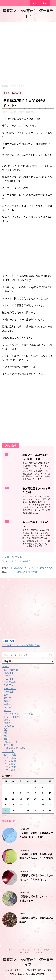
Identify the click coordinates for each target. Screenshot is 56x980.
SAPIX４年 (17, 557)
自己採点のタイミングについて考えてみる (32, 568)
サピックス (17, 561)
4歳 (6, 733)
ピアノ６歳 (10, 764)
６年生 (7, 711)
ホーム (6, 666)
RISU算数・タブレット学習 (19, 714)
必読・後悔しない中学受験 (24, 572)
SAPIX (8, 561)
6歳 (6, 739)
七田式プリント (12, 742)
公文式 (7, 720)
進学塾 (7, 723)
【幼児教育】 (9, 726)
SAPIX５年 (10, 685)
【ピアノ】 (8, 751)
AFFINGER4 (41, 974)
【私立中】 (8, 673)
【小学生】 (8, 692)
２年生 (7, 698)
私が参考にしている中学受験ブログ (21, 646)
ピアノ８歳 (10, 770)
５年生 (7, 707)
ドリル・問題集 (12, 717)
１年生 (7, 695)
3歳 (6, 729)
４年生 (8, 557)
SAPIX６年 (10, 689)
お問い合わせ (11, 670)
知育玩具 (9, 745)
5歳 (6, 736)
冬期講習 (26, 561)
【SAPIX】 (8, 679)
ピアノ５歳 (10, 761)
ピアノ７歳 (10, 767)
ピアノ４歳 (10, 758)
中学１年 (9, 676)
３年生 (7, 701)
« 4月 (5, 815)
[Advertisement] (28, 53)
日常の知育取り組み (14, 748)
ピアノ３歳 (10, 755)
